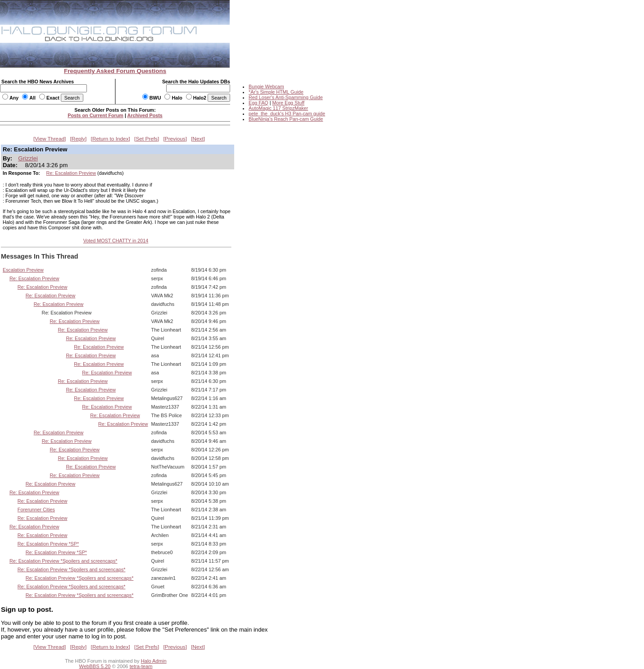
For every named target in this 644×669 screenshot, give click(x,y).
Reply (78, 139)
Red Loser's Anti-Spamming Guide (286, 97)
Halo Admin (154, 661)
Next (198, 139)
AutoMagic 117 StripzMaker (278, 108)
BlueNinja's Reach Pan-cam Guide (286, 119)
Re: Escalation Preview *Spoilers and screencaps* (63, 561)
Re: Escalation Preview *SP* (48, 544)
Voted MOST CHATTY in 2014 (116, 241)
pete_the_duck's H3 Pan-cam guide (287, 114)
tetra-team (141, 666)
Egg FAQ (259, 103)
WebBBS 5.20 (95, 666)
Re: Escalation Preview (71, 173)
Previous (175, 139)
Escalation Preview (23, 270)
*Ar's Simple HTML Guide (276, 92)
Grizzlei (28, 158)
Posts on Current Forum (95, 115)
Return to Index (111, 139)
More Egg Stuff (288, 103)
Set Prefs (147, 139)
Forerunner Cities (36, 510)
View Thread (50, 139)
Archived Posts (145, 115)
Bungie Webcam (266, 86)
